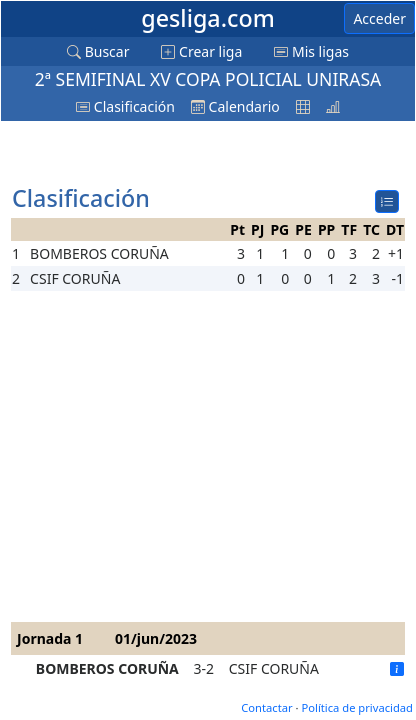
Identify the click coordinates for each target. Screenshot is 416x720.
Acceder (379, 18)
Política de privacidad (357, 707)
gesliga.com (207, 18)
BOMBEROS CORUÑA (107, 668)
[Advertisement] (171, 154)
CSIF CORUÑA (274, 668)
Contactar (266, 707)
